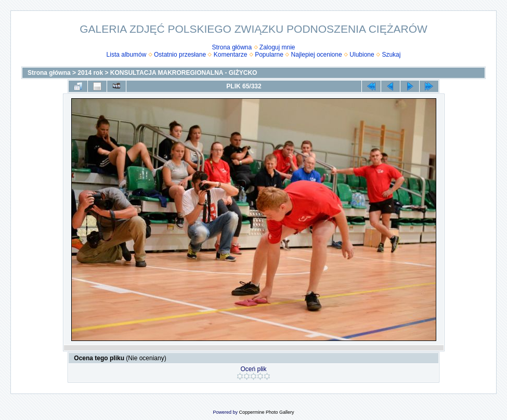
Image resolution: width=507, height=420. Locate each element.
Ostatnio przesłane (180, 55)
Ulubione (362, 55)
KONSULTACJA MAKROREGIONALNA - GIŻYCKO (184, 73)
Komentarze (231, 55)
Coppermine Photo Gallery (266, 412)
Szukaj (391, 55)
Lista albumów (127, 55)
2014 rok (90, 73)
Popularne (269, 55)
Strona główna (232, 47)
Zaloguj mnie (277, 47)
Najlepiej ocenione (317, 55)
